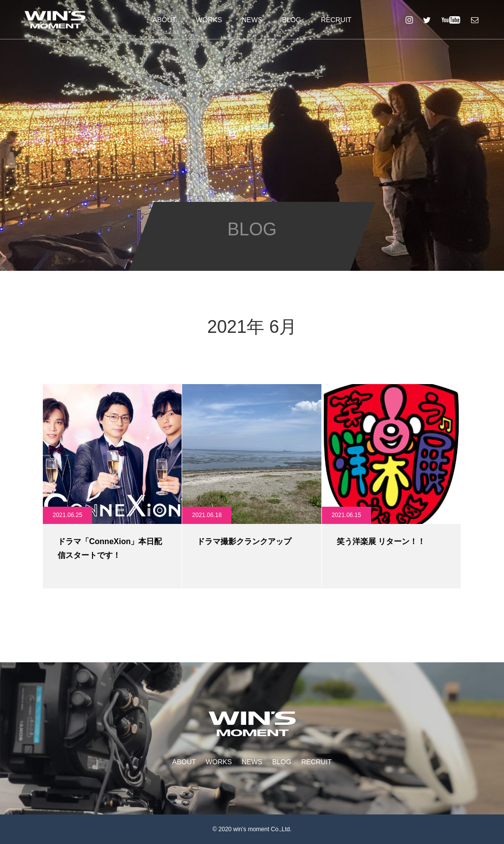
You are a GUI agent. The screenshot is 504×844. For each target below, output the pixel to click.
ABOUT (164, 20)
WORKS (209, 20)
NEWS (252, 20)
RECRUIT (336, 20)
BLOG (292, 20)
